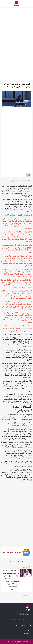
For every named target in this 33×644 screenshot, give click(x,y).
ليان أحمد (29, 90)
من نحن (28, 630)
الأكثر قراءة (27, 567)
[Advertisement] (16, 24)
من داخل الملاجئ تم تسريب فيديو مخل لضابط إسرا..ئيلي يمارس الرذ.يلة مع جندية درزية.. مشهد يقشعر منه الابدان (18, 328)
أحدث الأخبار (26, 596)
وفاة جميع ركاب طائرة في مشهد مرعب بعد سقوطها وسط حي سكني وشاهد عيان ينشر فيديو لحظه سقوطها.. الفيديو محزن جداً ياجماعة (17, 249)
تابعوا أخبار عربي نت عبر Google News (12, 552)
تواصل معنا (26, 634)
